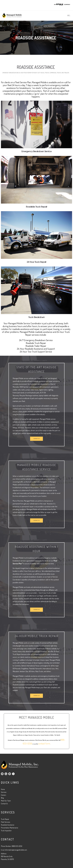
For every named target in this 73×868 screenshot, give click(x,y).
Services (4, 792)
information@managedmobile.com (16, 850)
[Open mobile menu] (69, 15)
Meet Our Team (6, 801)
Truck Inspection (6, 831)
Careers (4, 795)
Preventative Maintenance (10, 828)
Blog (2, 798)
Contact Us (4, 804)
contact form (44, 744)
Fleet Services (6, 822)
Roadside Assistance (8, 825)
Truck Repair (5, 819)
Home (3, 789)
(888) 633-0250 (17, 846)
